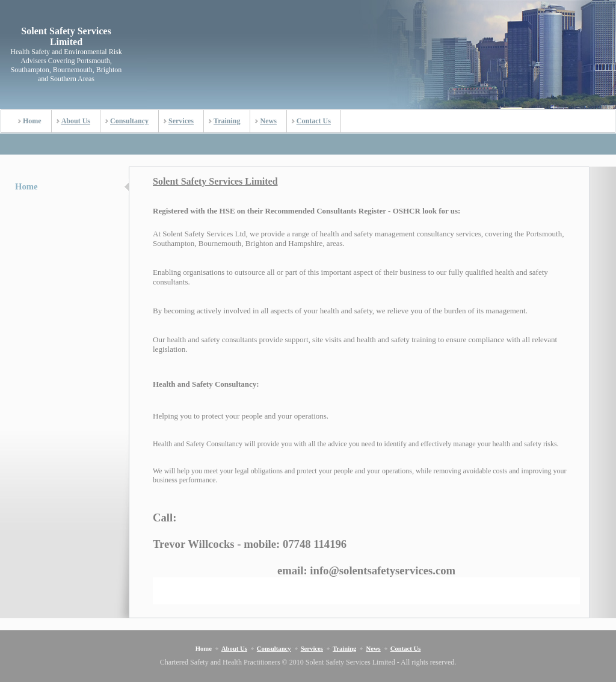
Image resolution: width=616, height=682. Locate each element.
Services (181, 121)
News (268, 121)
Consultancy (129, 121)
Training (227, 121)
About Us (76, 121)
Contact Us (314, 121)
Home (32, 121)
